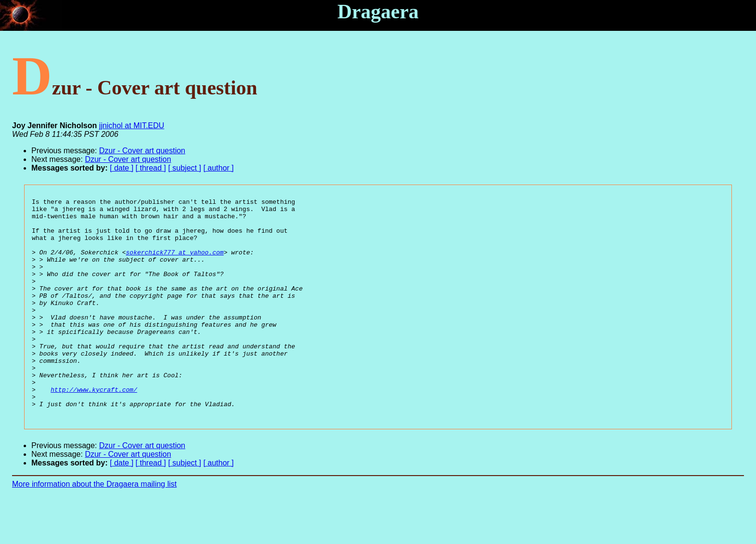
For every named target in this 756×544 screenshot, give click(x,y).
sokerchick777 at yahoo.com (175, 264)
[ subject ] (185, 168)
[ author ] (219, 168)
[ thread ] (151, 168)
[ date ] (122, 168)
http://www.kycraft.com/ (94, 428)
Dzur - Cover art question (142, 151)
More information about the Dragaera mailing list (94, 527)
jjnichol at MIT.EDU (132, 126)
